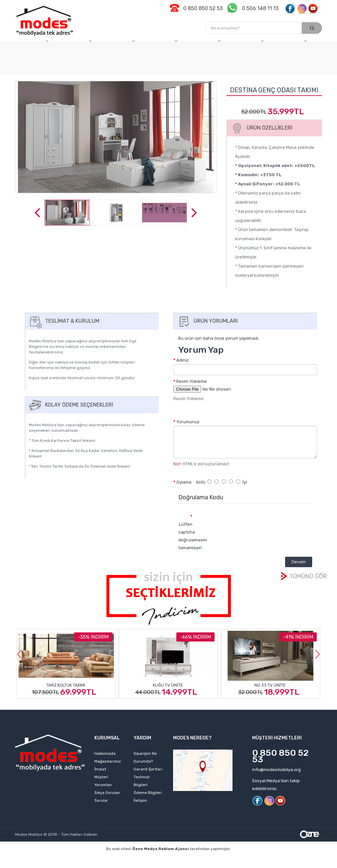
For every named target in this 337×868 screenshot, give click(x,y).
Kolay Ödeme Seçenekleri (70, 405)
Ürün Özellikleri (261, 128)
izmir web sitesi (313, 859)
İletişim (140, 800)
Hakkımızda (105, 753)
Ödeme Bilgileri (148, 793)
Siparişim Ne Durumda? (145, 757)
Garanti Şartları (148, 769)
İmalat (100, 769)
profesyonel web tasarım (34, 859)
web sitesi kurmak (141, 865)
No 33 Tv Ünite (270, 685)
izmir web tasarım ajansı (160, 859)
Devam (299, 562)
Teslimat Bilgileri (142, 781)
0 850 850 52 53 (280, 756)
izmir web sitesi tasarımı (191, 865)
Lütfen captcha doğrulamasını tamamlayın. (188, 536)
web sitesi (118, 859)
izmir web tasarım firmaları (264, 859)
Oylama (184, 482)
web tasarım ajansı (211, 859)
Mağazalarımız (108, 761)
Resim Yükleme (192, 381)
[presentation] (252, 523)
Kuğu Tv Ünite (168, 685)
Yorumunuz (188, 422)
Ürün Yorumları (207, 321)
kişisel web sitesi (84, 859)
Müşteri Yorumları (103, 781)
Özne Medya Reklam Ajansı (160, 849)
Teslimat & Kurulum (63, 321)
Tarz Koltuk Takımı (66, 685)
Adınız (183, 360)
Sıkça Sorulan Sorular (107, 797)
